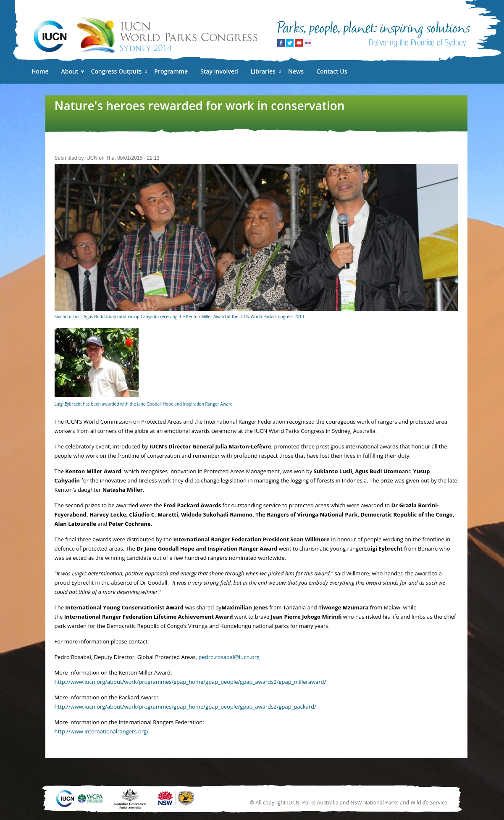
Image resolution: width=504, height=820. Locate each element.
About (70, 71)
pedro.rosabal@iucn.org (229, 657)
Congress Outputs (116, 71)
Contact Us (332, 71)
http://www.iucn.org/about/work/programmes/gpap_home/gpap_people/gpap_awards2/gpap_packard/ (185, 707)
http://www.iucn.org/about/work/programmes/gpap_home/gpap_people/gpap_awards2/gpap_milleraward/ (190, 682)
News (296, 71)
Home (40, 71)
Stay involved (219, 71)
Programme (171, 71)
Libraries (263, 71)
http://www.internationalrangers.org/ (102, 731)
